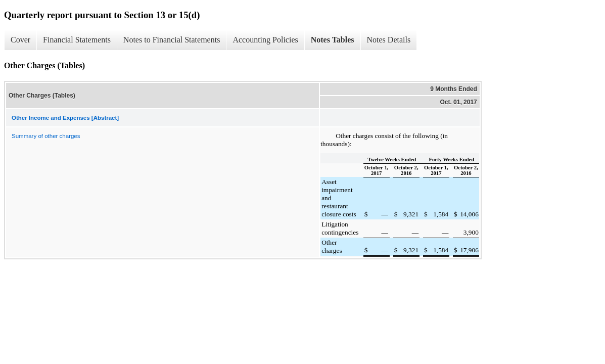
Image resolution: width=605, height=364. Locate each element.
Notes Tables (333, 40)
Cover (20, 40)
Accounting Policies (265, 40)
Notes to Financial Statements (172, 40)
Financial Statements (77, 40)
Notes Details (389, 40)
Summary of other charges (46, 136)
